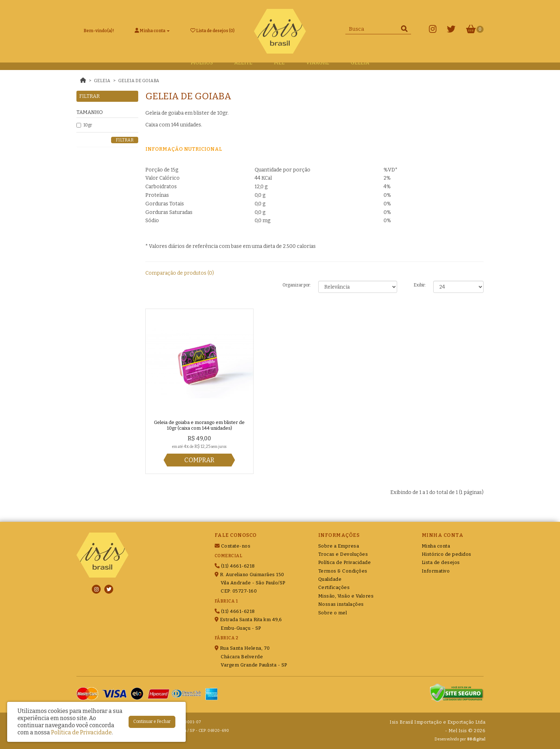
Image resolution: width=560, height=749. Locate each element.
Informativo (436, 571)
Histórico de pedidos (447, 554)
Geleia (102, 81)
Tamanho (90, 112)
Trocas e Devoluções (343, 554)
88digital (476, 739)
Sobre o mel (333, 613)
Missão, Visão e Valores (346, 596)
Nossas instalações (341, 604)
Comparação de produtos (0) (180, 273)
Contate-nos (233, 546)
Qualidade (330, 579)
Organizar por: (297, 285)
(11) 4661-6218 (235, 566)
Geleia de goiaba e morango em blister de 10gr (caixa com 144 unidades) (199, 425)
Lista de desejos (441, 562)
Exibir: (420, 285)
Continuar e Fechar (152, 721)
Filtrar (125, 140)
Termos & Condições (343, 571)
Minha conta (436, 546)
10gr (84, 125)
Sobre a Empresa (339, 546)
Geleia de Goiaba (139, 81)
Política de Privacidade (345, 562)
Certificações (334, 587)
